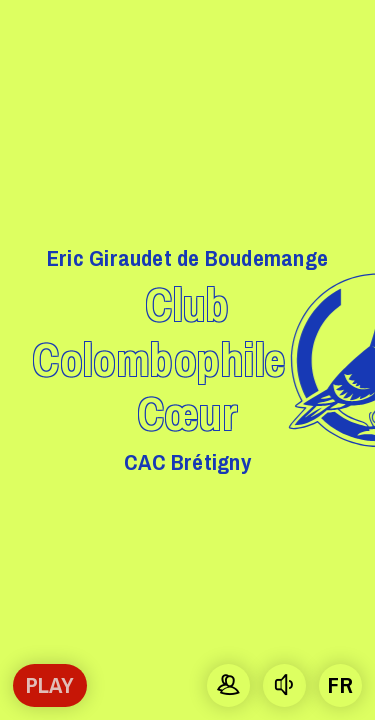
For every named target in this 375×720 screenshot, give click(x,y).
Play (50, 684)
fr (340, 684)
